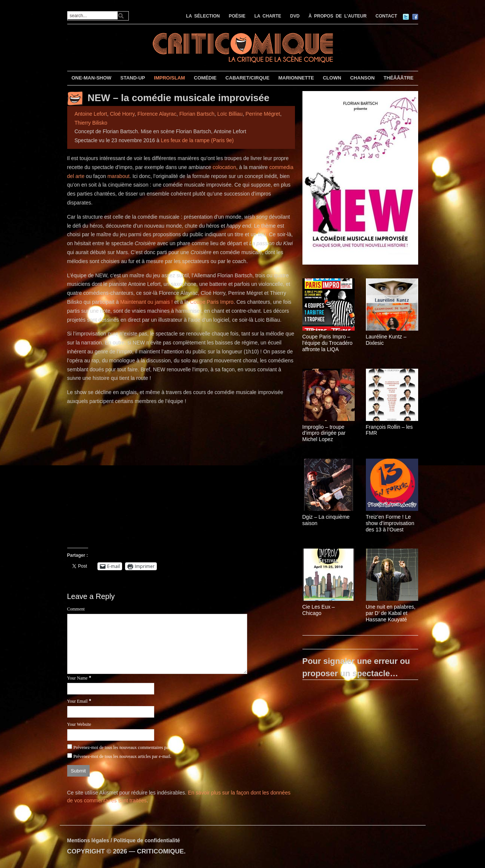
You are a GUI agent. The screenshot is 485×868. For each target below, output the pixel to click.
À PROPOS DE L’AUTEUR (338, 16)
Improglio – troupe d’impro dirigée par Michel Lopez (324, 433)
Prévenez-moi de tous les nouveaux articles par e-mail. (122, 756)
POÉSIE (237, 16)
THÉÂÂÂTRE (398, 78)
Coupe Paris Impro (212, 302)
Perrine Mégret (263, 114)
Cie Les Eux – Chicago (319, 610)
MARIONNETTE (296, 78)
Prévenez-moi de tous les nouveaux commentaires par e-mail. (128, 747)
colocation (224, 167)
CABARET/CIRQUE (248, 78)
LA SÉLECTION (203, 16)
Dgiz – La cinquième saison (326, 520)
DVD (295, 16)
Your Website (79, 724)
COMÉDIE (205, 78)
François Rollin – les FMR (389, 430)
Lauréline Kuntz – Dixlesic (386, 340)
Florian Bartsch (197, 114)
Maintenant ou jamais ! (147, 302)
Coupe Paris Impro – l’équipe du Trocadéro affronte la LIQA (328, 343)
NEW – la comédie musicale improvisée (179, 98)
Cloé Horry (122, 114)
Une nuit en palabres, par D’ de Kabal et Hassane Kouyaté (391, 613)
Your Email (77, 701)
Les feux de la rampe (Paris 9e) (197, 140)
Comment (76, 609)
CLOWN (332, 78)
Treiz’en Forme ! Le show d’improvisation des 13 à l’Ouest (390, 523)
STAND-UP (133, 78)
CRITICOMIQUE (161, 851)
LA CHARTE (268, 16)
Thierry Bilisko (91, 123)
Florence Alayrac (157, 114)
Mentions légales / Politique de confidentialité (124, 840)
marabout (119, 176)
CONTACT (386, 16)
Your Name (77, 678)
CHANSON (363, 78)
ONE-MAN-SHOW (91, 78)
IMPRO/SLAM (169, 78)
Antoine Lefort (91, 114)
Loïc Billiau (230, 114)
